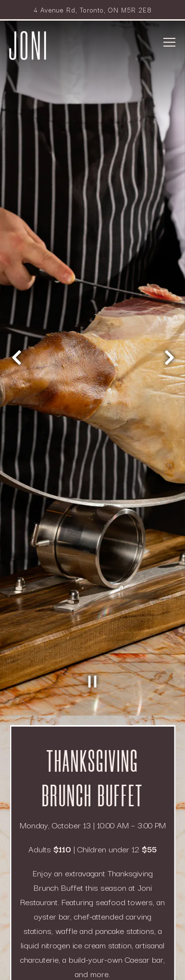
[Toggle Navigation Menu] (170, 42)
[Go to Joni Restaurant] (93, 10)
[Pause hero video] (93, 607)
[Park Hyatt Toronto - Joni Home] (28, 44)
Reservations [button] (92, 935)
